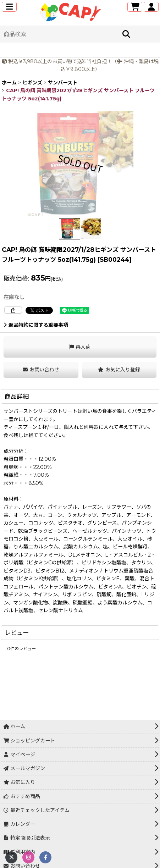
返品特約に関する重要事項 (36, 325)
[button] (9, 7)
